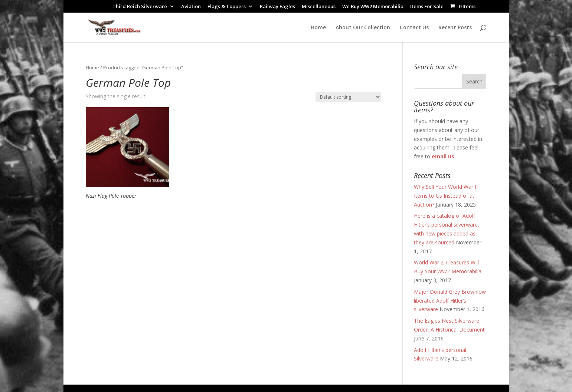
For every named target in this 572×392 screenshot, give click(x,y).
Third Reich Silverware (140, 7)
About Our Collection (363, 28)
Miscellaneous (319, 7)
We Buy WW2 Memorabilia (373, 7)
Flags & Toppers (227, 7)
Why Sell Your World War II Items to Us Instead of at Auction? (446, 196)
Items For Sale (427, 7)
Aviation (191, 7)
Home (318, 28)
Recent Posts (455, 28)
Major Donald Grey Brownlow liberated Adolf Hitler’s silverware (450, 301)
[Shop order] (348, 97)
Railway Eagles (277, 7)
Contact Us (414, 28)
